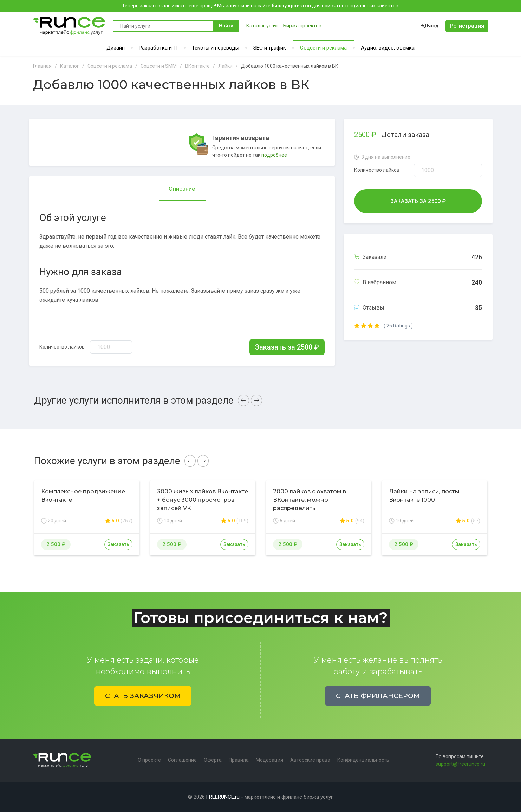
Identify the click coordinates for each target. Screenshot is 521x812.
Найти (226, 26)
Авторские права (310, 760)
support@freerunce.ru (460, 764)
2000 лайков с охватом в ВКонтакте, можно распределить (310, 500)
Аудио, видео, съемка (388, 48)
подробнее (274, 155)
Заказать (118, 544)
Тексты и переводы (216, 48)
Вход (430, 26)
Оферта (213, 760)
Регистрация (467, 26)
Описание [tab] (182, 189)
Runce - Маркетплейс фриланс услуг (69, 26)
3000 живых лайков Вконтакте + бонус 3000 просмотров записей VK (203, 500)
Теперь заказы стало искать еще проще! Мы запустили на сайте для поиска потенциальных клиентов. (261, 6)
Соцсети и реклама (323, 48)
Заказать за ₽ (287, 347)
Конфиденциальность (363, 760)
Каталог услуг (262, 26)
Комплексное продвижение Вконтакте (83, 496)
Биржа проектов (302, 26)
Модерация (269, 760)
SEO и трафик (270, 48)
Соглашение (182, 760)
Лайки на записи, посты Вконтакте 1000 (424, 496)
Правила (239, 760)
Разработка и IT (158, 48)
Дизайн (116, 48)
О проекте (149, 760)
